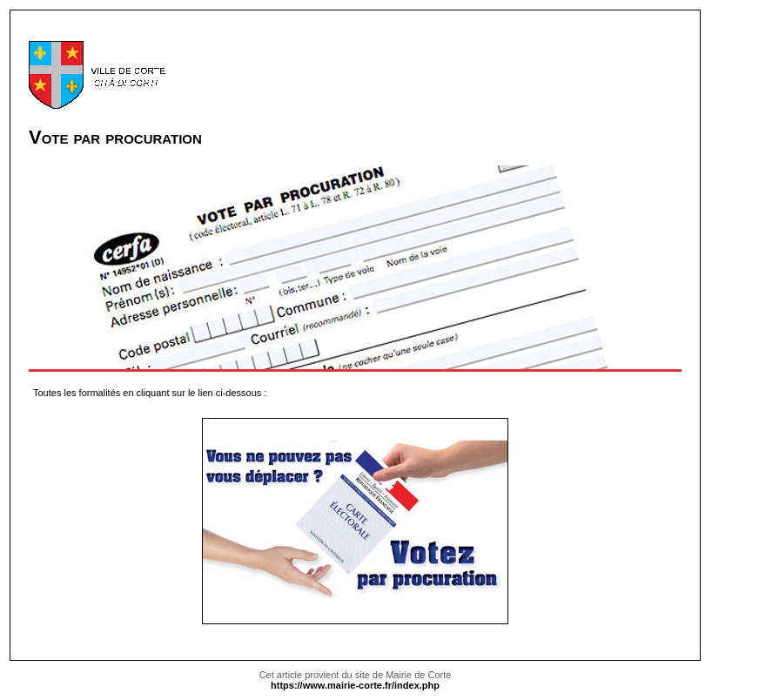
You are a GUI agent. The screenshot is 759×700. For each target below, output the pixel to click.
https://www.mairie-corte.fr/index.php (355, 685)
